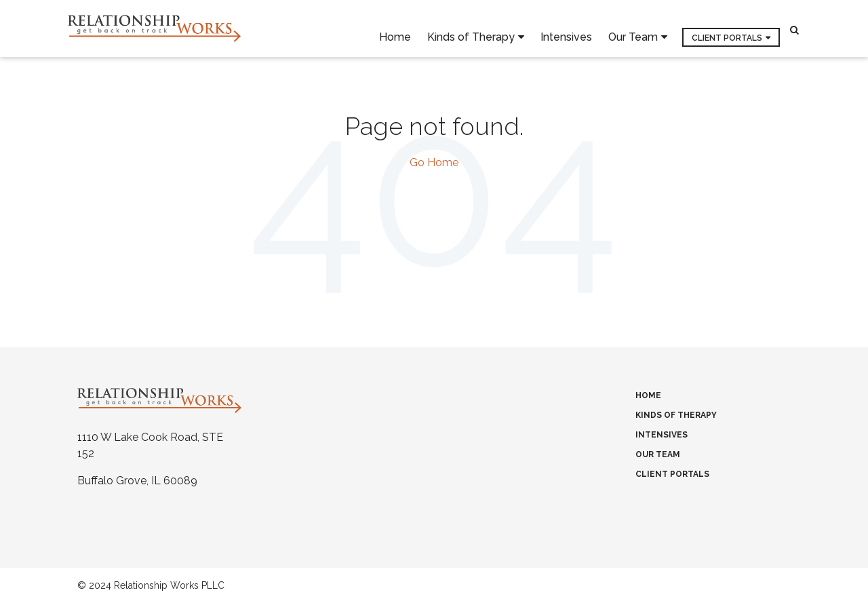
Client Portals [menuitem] (727, 29)
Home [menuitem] (395, 28)
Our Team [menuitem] (633, 29)
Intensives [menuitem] (566, 28)
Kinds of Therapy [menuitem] (471, 29)
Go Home (434, 162)
